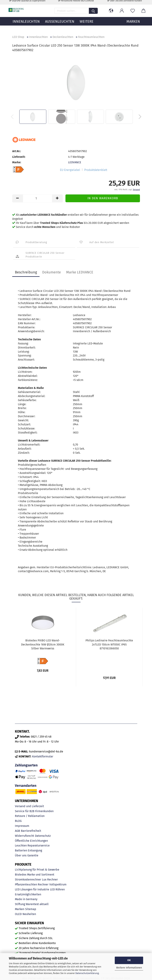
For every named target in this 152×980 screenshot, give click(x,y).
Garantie (33, 855)
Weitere (87, 26)
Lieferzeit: (19, 157)
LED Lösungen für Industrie (32, 889)
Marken (20, 909)
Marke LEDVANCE (80, 272)
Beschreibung (26, 272)
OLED (18, 914)
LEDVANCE (75, 162)
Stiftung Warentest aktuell (32, 904)
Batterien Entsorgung (28, 850)
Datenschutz (43, 836)
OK (129, 960)
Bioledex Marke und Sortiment (35, 875)
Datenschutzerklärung (87, 973)
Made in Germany (26, 899)
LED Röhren (57, 889)
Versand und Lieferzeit (29, 806)
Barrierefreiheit (31, 831)
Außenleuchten (60, 26)
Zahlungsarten (26, 765)
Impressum (22, 826)
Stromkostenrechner (28, 880)
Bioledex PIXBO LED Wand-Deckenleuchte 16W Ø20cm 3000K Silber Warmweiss (43, 645)
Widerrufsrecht (24, 836)
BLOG (18, 821)
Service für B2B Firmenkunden (34, 811)
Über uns (21, 855)
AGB (17, 831)
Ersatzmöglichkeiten (28, 894)
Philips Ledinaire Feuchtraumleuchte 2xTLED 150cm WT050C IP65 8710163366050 (109, 645)
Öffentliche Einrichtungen (31, 841)
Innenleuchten (26, 26)
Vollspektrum (58, 884)
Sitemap (31, 909)
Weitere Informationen (129, 968)
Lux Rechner (50, 880)
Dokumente (52, 272)
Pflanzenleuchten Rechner (32, 884)
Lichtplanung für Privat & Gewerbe (37, 870)
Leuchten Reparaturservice (32, 846)
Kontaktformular (43, 756)
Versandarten (26, 786)
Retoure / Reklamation (30, 816)
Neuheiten (29, 914)
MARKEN (133, 26)
